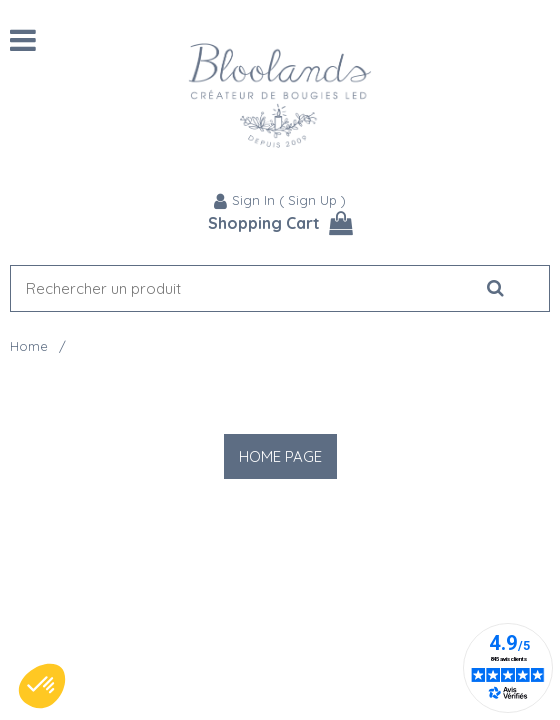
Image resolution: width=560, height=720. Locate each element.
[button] (42, 686)
